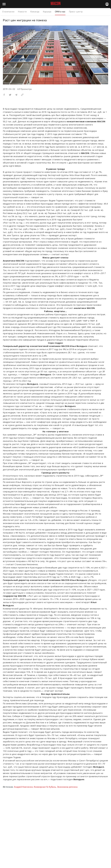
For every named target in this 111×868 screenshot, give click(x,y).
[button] (4, 95)
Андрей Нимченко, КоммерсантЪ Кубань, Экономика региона (46, 787)
